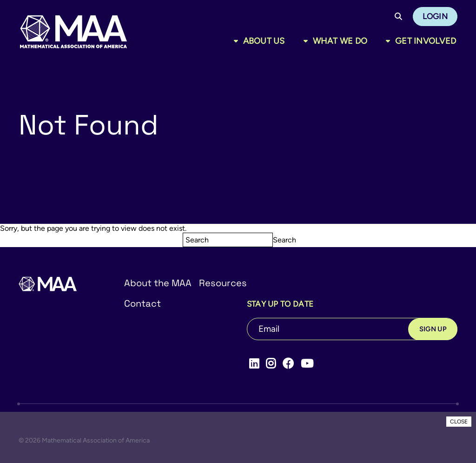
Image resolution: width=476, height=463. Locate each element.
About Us (264, 41)
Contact (142, 303)
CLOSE (459, 422)
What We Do (340, 41)
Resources (223, 283)
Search (284, 240)
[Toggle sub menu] (238, 41)
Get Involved (426, 41)
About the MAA (158, 283)
